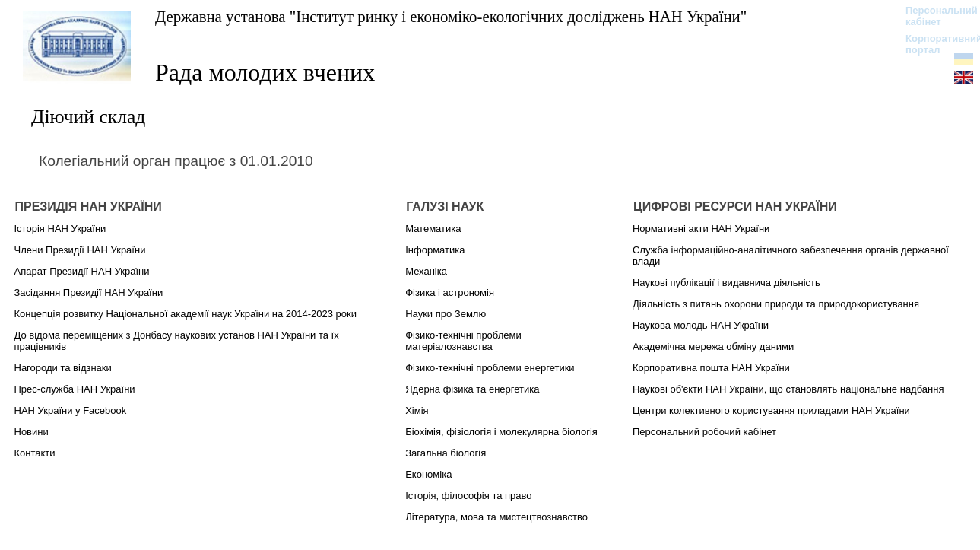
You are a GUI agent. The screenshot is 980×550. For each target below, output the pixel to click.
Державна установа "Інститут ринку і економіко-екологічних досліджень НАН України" (451, 16)
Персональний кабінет (934, 16)
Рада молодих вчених (265, 72)
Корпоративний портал (934, 44)
